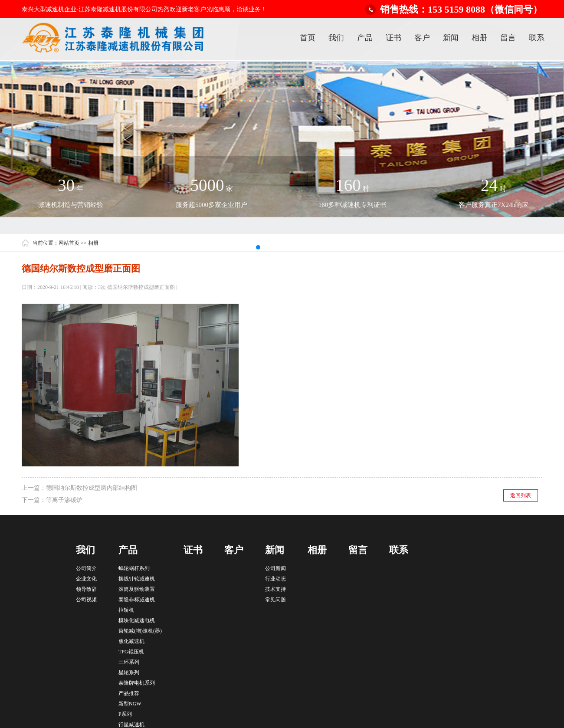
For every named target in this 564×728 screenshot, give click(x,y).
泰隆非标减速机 (137, 600)
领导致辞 (86, 589)
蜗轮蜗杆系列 (134, 568)
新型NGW (130, 704)
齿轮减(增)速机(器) (140, 631)
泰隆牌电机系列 (137, 683)
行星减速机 (131, 725)
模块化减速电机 (137, 620)
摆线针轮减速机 (137, 579)
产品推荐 (129, 693)
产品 (365, 38)
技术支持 (275, 589)
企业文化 (86, 579)
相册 (479, 38)
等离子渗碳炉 (64, 500)
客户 (422, 38)
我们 (336, 38)
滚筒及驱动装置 (137, 589)
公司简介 (86, 568)
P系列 (125, 714)
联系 (537, 38)
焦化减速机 (131, 641)
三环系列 (129, 662)
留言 (508, 38)
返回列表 (521, 495)
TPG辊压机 (131, 652)
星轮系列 (129, 672)
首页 (308, 38)
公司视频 (86, 600)
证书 (393, 38)
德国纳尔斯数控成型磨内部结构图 (92, 488)
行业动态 (275, 579)
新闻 (451, 38)
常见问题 (275, 600)
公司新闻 (275, 568)
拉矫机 (126, 610)
